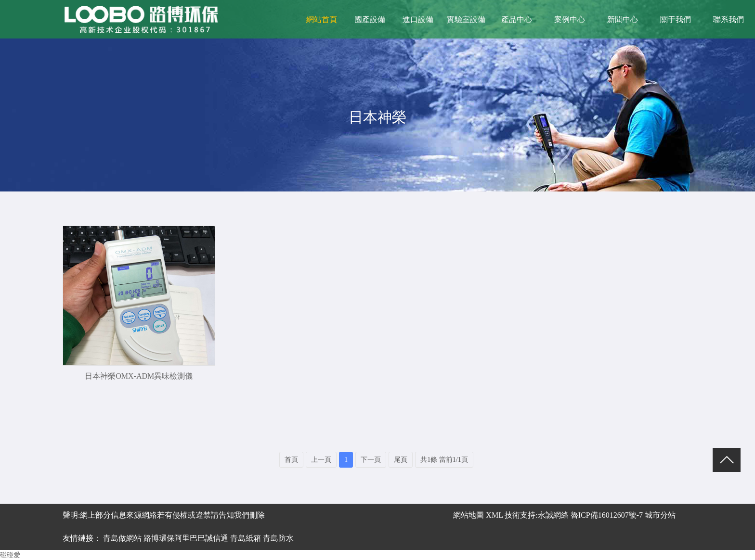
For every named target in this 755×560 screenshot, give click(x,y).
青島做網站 (122, 538)
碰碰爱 (10, 555)
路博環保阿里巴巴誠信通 (186, 538)
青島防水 (278, 538)
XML (493, 515)
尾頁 (401, 460)
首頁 (291, 460)
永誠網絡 (553, 515)
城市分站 (660, 515)
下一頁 (371, 460)
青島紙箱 (246, 538)
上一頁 (321, 460)
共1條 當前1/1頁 (444, 460)
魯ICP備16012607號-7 (607, 515)
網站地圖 (469, 515)
